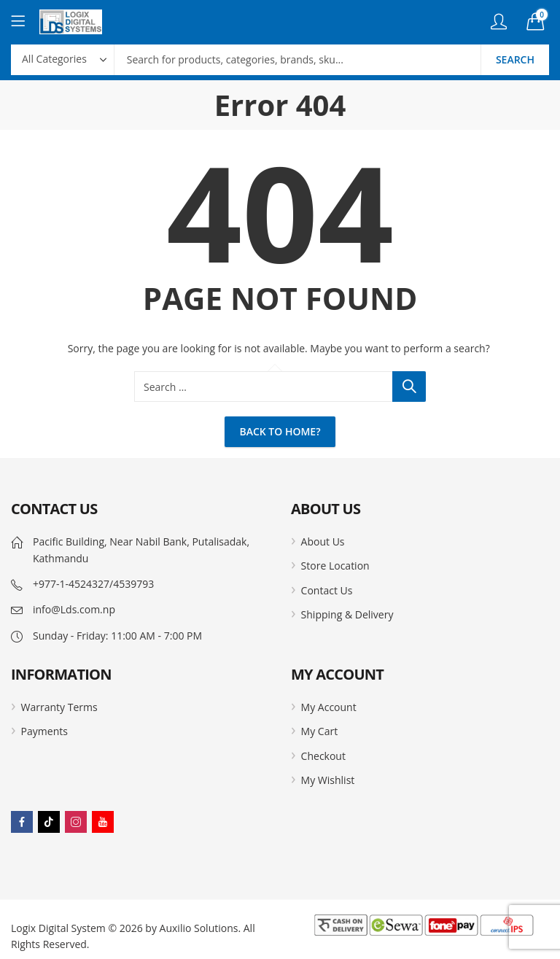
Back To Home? (280, 431)
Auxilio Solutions (199, 928)
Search (515, 59)
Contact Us (327, 590)
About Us (323, 541)
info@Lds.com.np (74, 609)
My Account (329, 707)
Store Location (335, 566)
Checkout (323, 756)
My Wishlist (328, 780)
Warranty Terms (59, 707)
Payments (44, 731)
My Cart (320, 731)
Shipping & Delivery (347, 614)
